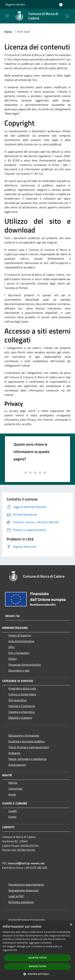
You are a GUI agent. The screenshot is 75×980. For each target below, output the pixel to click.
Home (8, 31)
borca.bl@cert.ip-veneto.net (26, 863)
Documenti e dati (19, 670)
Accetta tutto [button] (37, 958)
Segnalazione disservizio (23, 890)
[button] (38, 974)
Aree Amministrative (21, 641)
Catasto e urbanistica (22, 712)
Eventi (12, 817)
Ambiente (14, 753)
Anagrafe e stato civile (22, 688)
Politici (13, 659)
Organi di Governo (20, 635)
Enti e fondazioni (19, 653)
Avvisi (12, 794)
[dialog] (37, 950)
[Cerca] (67, 16)
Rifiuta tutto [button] (37, 966)
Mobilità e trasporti (20, 718)
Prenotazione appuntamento (26, 884)
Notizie (13, 783)
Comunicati (15, 789)
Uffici (12, 647)
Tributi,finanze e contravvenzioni (29, 747)
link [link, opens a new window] (15, 950)
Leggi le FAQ (16, 896)
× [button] (71, 925)
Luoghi (13, 811)
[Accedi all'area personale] (61, 5)
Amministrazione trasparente (27, 920)
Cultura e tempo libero (22, 694)
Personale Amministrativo (25, 665)
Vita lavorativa (17, 700)
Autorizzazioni (17, 765)
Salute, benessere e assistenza (27, 759)
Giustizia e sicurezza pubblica (26, 741)
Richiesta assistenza (21, 902)
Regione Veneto (15, 4)
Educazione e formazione (24, 735)
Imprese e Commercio (22, 706)
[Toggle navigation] (7, 16)
